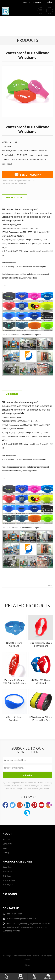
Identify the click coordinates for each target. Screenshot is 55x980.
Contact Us (38, 2)
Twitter (13, 805)
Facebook (5, 805)
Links (27, 965)
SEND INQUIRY (27, 175)
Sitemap (6, 853)
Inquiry (5, 848)
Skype (27, 813)
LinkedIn (27, 805)
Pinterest (34, 805)
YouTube (42, 805)
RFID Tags (7, 876)
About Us (26, 2)
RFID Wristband (9, 880)
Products (27, 40)
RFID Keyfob (8, 885)
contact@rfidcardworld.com (25, 919)
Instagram (49, 805)
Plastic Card (7, 872)
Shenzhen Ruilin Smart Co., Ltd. (31, 956)
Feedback (50, 2)
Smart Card (7, 867)
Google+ (20, 805)
